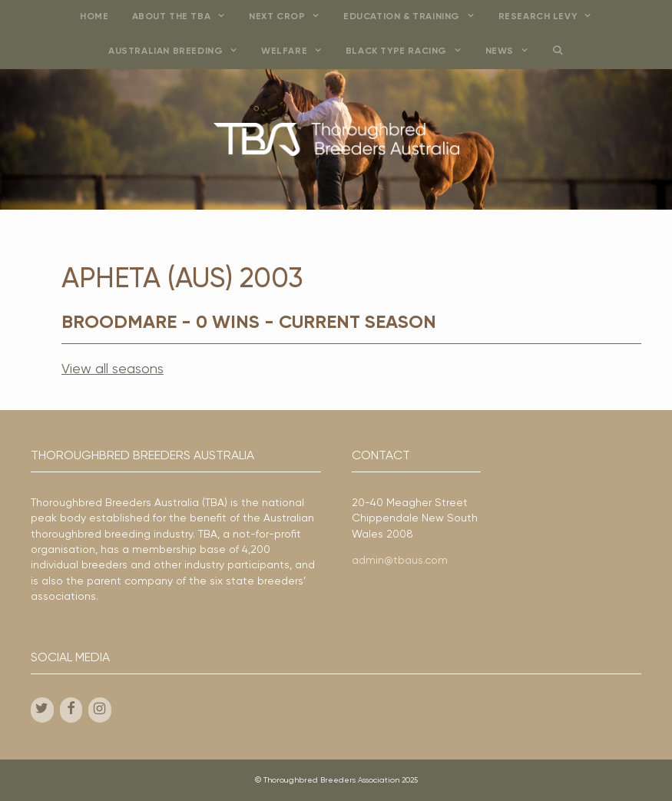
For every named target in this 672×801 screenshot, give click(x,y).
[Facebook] (71, 710)
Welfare (298, 52)
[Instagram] (100, 710)
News (513, 52)
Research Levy (551, 17)
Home (94, 17)
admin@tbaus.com (400, 561)
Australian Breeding (179, 52)
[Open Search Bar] (558, 52)
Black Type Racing (410, 52)
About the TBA (185, 17)
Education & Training (415, 17)
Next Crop (290, 17)
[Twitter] (42, 710)
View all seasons (113, 369)
